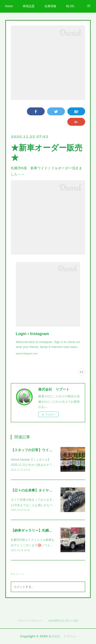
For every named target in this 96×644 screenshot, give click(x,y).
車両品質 (29, 6)
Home (9, 6)
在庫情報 (50, 6)
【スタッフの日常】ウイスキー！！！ (40, 450)
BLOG (70, 6)
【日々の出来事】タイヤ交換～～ (37, 490)
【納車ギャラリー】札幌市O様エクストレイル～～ (50, 530)
